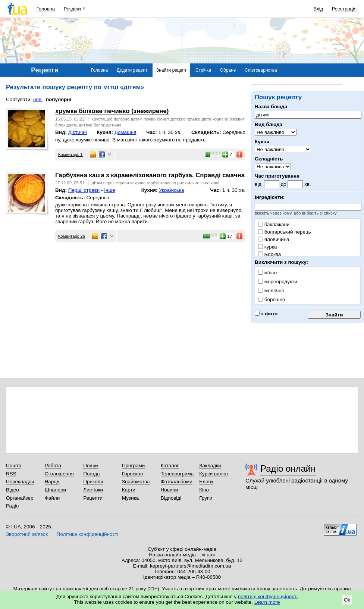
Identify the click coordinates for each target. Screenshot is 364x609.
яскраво (138, 183)
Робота (53, 466)
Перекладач (20, 482)
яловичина (274, 239)
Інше (109, 190)
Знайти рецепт (172, 70)
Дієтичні (78, 132)
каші (215, 183)
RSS (11, 474)
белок (99, 125)
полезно (122, 119)
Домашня (125, 132)
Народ (52, 482)
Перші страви (84, 190)
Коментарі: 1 (70, 154)
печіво (150, 119)
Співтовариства (261, 70)
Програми (133, 466)
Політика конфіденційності (87, 534)
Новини (170, 490)
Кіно (204, 490)
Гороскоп (132, 474)
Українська (171, 190)
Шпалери (55, 490)
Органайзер (20, 498)
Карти (129, 490)
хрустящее (102, 119)
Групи (206, 498)
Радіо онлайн (288, 469)
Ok (347, 600)
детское (178, 119)
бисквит (237, 119)
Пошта (14, 466)
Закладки (210, 466)
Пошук (91, 466)
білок (60, 125)
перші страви (116, 183)
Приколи (93, 482)
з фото (266, 314)
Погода (91, 474)
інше (205, 183)
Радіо (12, 506)
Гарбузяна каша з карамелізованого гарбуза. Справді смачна (150, 175)
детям (136, 119)
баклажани (274, 224)
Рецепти (93, 498)
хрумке (194, 119)
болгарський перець (285, 232)
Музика (130, 498)
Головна (46, 9)
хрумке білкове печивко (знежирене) (112, 111)
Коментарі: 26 (72, 236)
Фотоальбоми (177, 482)
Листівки (93, 490)
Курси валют (214, 474)
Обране (228, 70)
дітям (97, 183)
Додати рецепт (132, 70)
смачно (192, 183)
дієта (206, 119)
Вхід (318, 9)
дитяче (85, 125)
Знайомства (136, 482)
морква (269, 254)
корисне (220, 119)
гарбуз (153, 183)
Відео (12, 490)
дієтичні (114, 125)
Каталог (170, 466)
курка (267, 247)
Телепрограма (177, 474)
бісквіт (163, 119)
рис (181, 183)
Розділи (72, 9)
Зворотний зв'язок (27, 534)
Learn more (267, 602)
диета (72, 125)
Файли (52, 498)
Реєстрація (344, 9)
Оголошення (59, 474)
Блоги (206, 482)
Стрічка (203, 70)
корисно (168, 183)
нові (38, 99)
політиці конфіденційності (268, 596)
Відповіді (171, 498)
